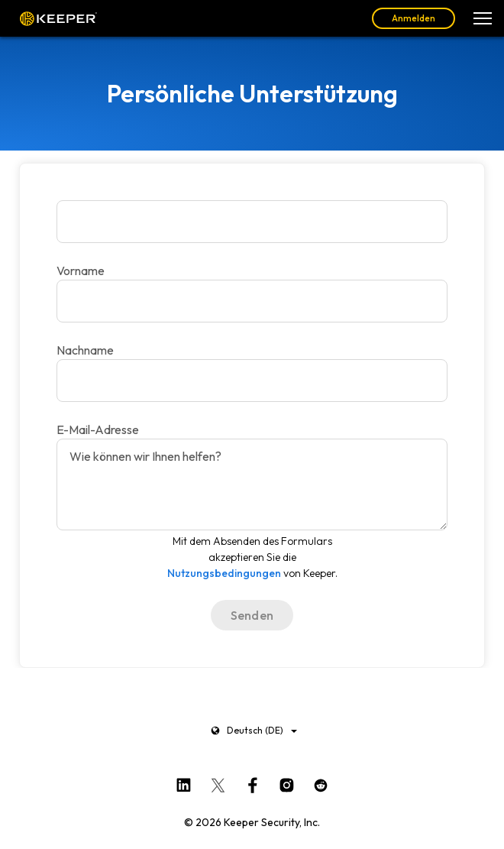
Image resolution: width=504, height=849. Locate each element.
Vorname (81, 271)
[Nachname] (252, 301)
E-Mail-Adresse (98, 429)
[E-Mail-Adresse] (252, 381)
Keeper (58, 18)
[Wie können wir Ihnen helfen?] (252, 484)
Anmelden (414, 18)
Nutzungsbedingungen (224, 573)
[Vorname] (252, 222)
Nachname (85, 350)
